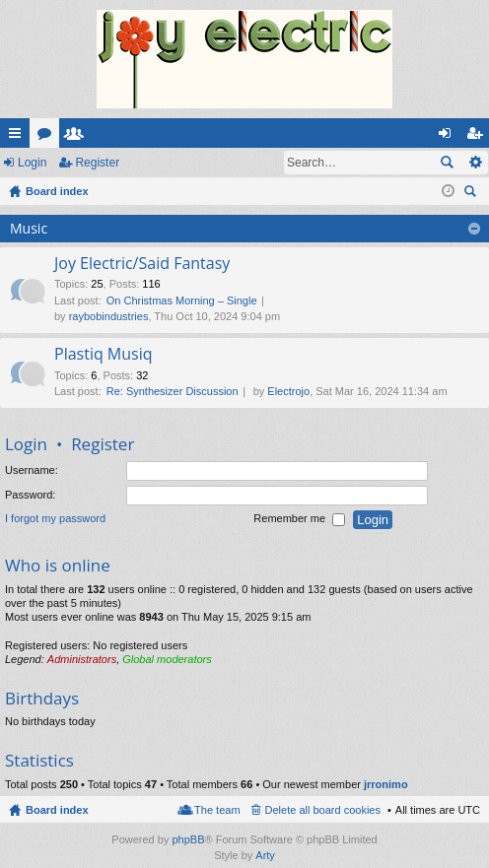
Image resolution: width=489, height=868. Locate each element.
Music (29, 228)
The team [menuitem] (217, 810)
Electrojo (288, 391)
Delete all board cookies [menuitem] (323, 810)
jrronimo (386, 784)
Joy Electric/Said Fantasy (142, 264)
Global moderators (167, 659)
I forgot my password (55, 518)
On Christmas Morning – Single (182, 300)
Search (447, 163)
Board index (57, 810)
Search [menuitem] (472, 194)
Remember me (299, 519)
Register (97, 163)
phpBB (188, 839)
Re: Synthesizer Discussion (173, 391)
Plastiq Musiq (104, 355)
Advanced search (475, 163)
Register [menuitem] (479, 137)
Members (78, 137)
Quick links (19, 137)
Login (32, 163)
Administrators (82, 659)
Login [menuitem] (449, 137)
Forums (48, 137)
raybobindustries (109, 316)
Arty (265, 855)
